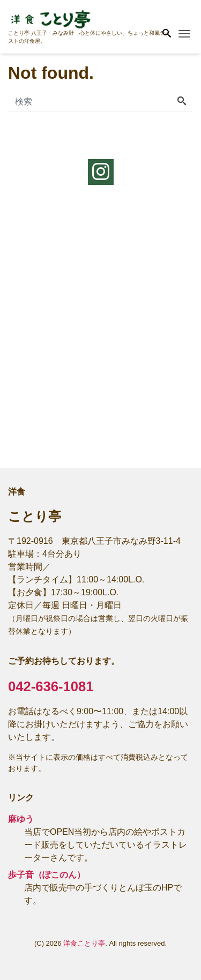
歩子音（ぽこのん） (47, 875)
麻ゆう (21, 819)
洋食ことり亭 (84, 943)
